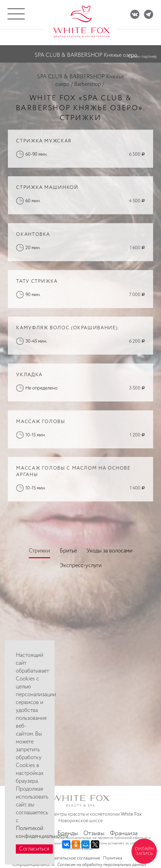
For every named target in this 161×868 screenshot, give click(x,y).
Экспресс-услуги (81, 566)
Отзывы (94, 833)
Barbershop (88, 84)
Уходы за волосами (110, 551)
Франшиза (124, 833)
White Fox (131, 814)
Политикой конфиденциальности (42, 832)
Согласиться (34, 849)
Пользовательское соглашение (70, 858)
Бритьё (68, 551)
